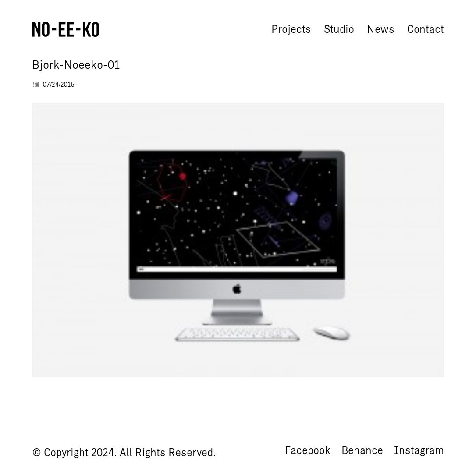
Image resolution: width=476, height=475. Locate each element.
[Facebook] (308, 450)
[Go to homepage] (66, 29)
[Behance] (362, 450)
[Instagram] (419, 450)
